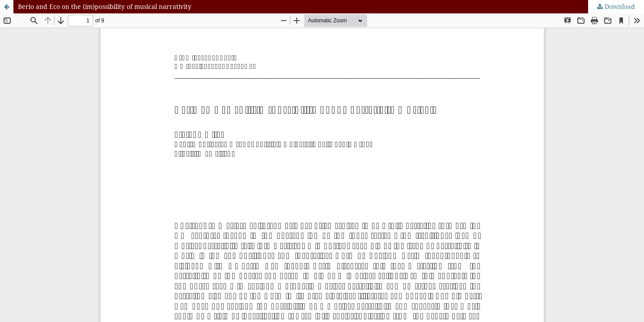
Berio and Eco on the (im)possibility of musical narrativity (105, 6)
